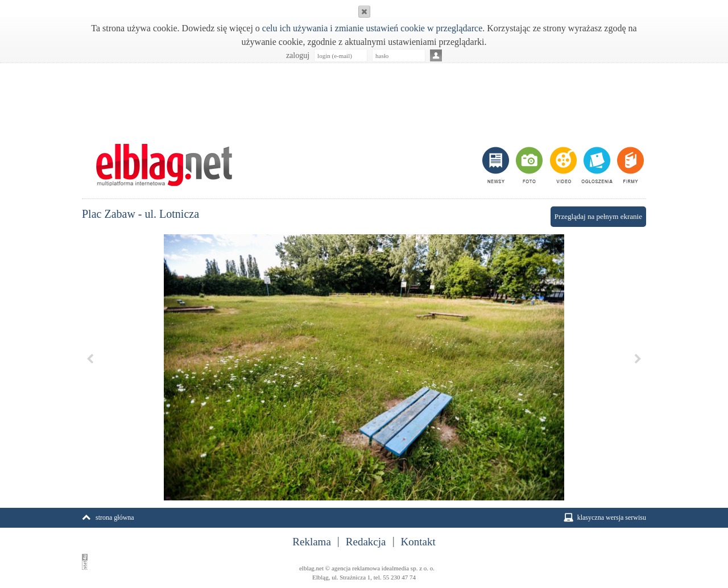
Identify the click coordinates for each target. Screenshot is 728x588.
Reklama (312, 542)
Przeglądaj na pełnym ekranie (598, 216)
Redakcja (366, 542)
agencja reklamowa (356, 568)
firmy (629, 165)
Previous (90, 359)
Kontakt (418, 542)
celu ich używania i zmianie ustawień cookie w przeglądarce (372, 28)
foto (529, 165)
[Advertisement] (364, 97)
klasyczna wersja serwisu (612, 517)
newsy (497, 165)
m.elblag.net (164, 165)
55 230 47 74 (399, 577)
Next (638, 359)
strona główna (115, 517)
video (562, 165)
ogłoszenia (596, 165)
